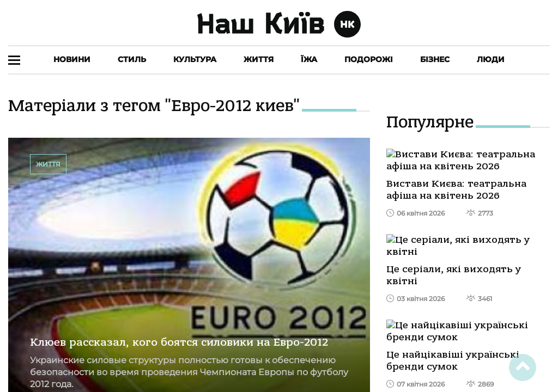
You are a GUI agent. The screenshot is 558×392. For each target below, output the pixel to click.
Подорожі (369, 59)
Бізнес (435, 59)
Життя (259, 59)
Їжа (309, 59)
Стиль (132, 59)
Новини (72, 59)
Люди (491, 59)
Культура (195, 59)
